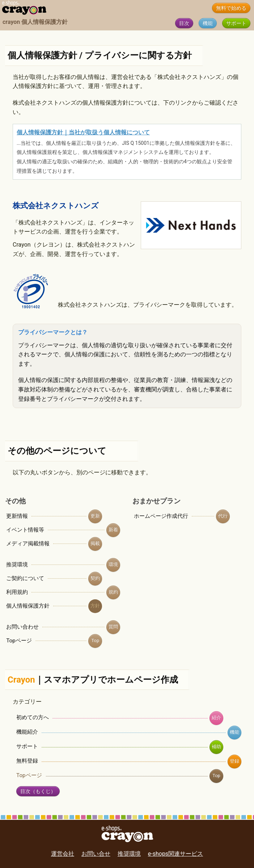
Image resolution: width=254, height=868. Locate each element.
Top (96, 640)
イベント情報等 (25, 530)
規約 (113, 592)
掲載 (95, 543)
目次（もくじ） (38, 791)
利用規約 (17, 592)
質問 (113, 627)
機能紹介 (27, 732)
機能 (208, 23)
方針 (95, 606)
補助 (216, 747)
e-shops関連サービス (175, 854)
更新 (95, 516)
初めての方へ (33, 717)
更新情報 (17, 516)
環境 (113, 564)
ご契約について (25, 578)
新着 (113, 530)
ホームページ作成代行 (161, 516)
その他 (15, 501)
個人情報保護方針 (28, 606)
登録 (234, 761)
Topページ (19, 641)
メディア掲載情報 (28, 544)
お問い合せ (96, 854)
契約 (95, 578)
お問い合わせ (22, 627)
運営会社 (63, 854)
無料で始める (231, 8)
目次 (184, 23)
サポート (236, 23)
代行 (223, 516)
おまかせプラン (156, 501)
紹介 (216, 718)
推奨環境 (17, 565)
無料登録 (27, 761)
